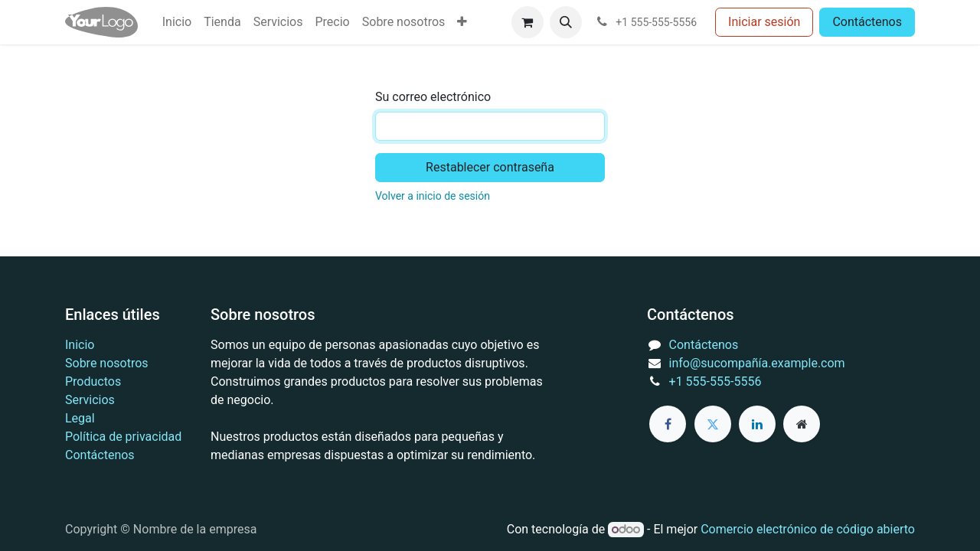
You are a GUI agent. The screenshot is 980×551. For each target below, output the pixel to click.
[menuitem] (177, 22)
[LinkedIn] (757, 424)
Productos (93, 381)
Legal (80, 418)
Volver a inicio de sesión (433, 196)
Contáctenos (867, 22)
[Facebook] (668, 424)
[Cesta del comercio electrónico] (528, 22)
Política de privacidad (123, 437)
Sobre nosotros (107, 363)
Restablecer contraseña (490, 167)
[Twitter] (713, 424)
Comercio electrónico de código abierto (808, 529)
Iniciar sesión (764, 22)
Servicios (90, 400)
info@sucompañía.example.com (757, 363)
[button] (566, 22)
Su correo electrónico (433, 97)
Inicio (80, 345)
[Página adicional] (802, 424)
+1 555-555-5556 (715, 381)
